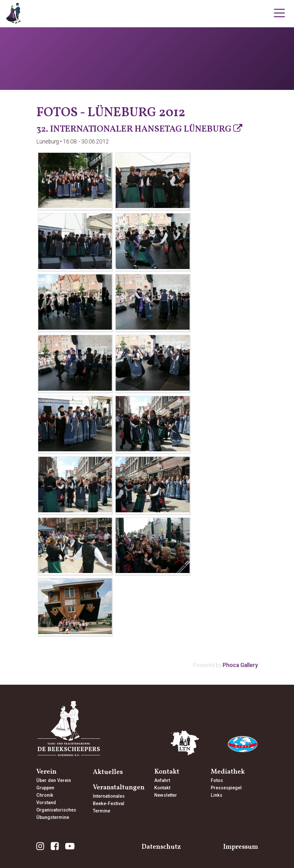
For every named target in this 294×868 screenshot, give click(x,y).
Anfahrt (162, 781)
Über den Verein (54, 781)
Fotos (217, 781)
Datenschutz (161, 847)
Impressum (241, 847)
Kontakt (162, 788)
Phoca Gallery (240, 665)
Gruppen (45, 788)
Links (217, 795)
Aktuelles (108, 772)
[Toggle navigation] (279, 13)
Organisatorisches (56, 810)
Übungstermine (53, 817)
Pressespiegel (226, 788)
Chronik (45, 795)
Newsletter (166, 795)
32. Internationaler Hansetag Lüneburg (134, 129)
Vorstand (46, 803)
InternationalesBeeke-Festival (109, 800)
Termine (102, 811)
